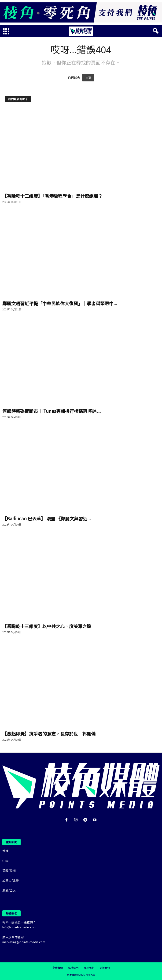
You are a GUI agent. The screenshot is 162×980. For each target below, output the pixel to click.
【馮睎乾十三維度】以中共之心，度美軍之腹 (47, 626)
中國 (5, 861)
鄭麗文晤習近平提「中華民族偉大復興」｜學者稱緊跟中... (60, 303)
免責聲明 (58, 968)
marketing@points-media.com (24, 942)
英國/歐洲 (9, 871)
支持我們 (105, 968)
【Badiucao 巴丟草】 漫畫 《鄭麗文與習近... (47, 518)
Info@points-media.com (19, 927)
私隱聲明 (73, 968)
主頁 (88, 78)
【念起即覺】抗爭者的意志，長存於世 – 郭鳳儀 (49, 734)
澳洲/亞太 (9, 890)
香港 (5, 851)
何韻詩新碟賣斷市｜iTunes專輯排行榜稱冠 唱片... (52, 411)
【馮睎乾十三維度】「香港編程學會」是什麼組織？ (52, 196)
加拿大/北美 (11, 880)
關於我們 (89, 968)
